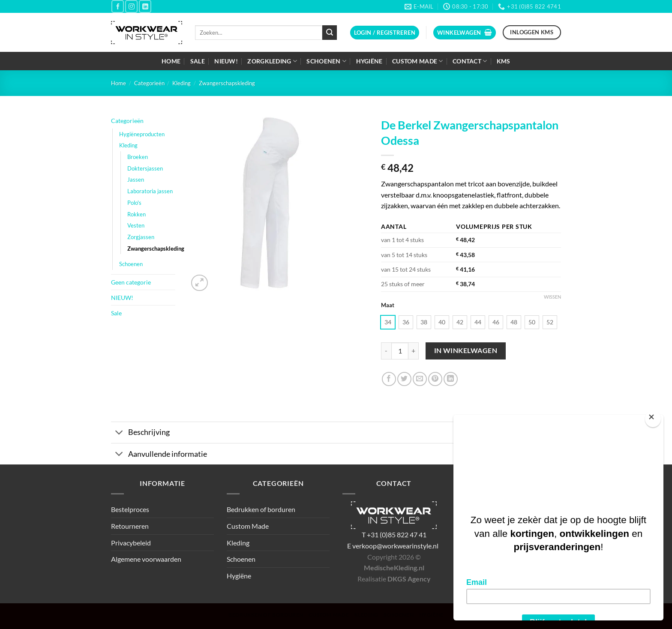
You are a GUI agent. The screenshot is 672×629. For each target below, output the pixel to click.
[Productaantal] (400, 351)
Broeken (138, 157)
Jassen (136, 180)
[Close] (653, 419)
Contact (470, 61)
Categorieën (149, 83)
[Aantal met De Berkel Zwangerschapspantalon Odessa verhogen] (414, 351)
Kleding (181, 83)
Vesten (136, 225)
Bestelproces (130, 509)
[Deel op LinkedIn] (451, 379)
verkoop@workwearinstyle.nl (395, 546)
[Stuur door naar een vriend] (420, 379)
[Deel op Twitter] (404, 379)
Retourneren (130, 526)
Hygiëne (369, 61)
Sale (198, 61)
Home (171, 61)
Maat (388, 306)
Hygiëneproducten (142, 134)
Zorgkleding (272, 61)
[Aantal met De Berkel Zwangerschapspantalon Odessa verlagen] (386, 351)
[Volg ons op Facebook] (118, 6)
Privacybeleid (131, 543)
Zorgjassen (141, 237)
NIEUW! (226, 61)
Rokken (136, 214)
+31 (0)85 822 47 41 (397, 535)
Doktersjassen (145, 168)
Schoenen (326, 61)
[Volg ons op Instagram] (131, 6)
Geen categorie (131, 282)
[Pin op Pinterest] (435, 379)
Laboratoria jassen (150, 191)
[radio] (388, 322)
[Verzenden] (330, 33)
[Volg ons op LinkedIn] (145, 6)
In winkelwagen (466, 350)
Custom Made (418, 61)
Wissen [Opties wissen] (552, 297)
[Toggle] (119, 433)
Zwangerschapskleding (227, 83)
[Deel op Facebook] (389, 379)
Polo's (134, 203)
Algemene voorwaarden (146, 559)
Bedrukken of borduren (261, 509)
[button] (385, 33)
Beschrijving (140, 433)
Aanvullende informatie (159, 455)
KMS (504, 61)
